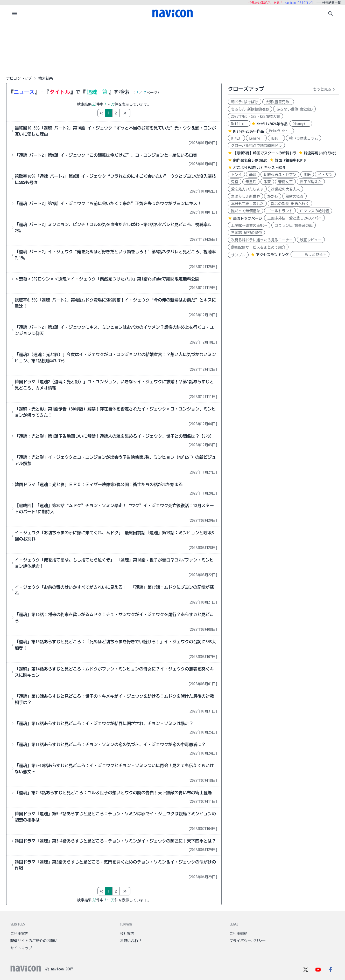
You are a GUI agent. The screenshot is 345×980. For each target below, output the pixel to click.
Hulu (276, 138)
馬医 (307, 175)
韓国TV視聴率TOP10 (290, 160)
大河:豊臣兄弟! (278, 102)
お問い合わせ (131, 941)
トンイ (236, 175)
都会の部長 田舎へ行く (290, 204)
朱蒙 (267, 182)
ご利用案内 (19, 934)
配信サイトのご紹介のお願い (34, 941)
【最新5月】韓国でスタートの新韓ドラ (265, 153)
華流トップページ (248, 218)
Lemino (256, 138)
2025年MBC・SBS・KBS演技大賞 (255, 116)
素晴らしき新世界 (245, 196)
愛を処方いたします (247, 189)
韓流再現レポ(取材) (320, 153)
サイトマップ (21, 948)
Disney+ (301, 124)
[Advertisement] (173, 48)
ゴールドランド (280, 211)
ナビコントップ (19, 78)
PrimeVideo (280, 131)
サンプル (238, 255)
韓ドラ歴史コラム (304, 138)
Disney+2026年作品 (248, 131)
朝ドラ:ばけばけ (245, 102)
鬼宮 (235, 182)
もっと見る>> (310, 255)
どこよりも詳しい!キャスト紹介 (259, 168)
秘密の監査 (294, 196)
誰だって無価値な (245, 211)
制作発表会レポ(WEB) (250, 160)
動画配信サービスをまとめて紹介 (258, 247)
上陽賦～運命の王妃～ (249, 225)
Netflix (239, 124)
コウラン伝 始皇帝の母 (294, 225)
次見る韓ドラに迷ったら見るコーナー (262, 240)
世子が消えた (311, 182)
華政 (253, 175)
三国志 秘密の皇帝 (246, 233)
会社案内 (127, 934)
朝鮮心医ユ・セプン (280, 175)
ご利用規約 (238, 934)
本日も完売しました (247, 204)
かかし (273, 196)
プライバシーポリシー (248, 941)
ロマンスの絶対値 (314, 211)
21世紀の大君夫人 (285, 189)
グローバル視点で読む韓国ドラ (256, 146)
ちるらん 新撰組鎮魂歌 (250, 109)
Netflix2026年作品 (272, 124)
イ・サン (325, 175)
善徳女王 (285, 182)
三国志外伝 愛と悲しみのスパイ (294, 218)
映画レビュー (311, 240)
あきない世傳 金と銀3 (294, 109)
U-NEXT (236, 138)
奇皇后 (251, 182)
